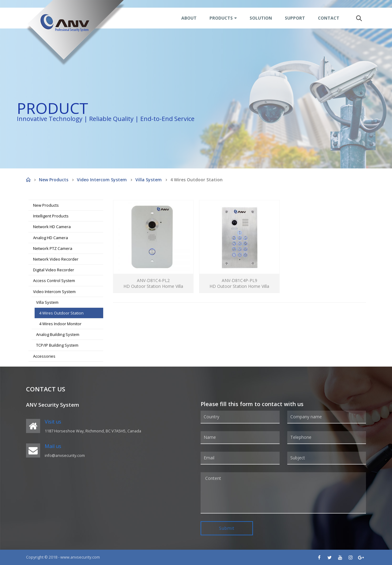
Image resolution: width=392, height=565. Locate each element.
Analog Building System (58, 334)
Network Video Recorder (56, 259)
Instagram (350, 557)
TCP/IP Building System (57, 345)
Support (295, 18)
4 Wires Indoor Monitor (60, 324)
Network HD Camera (52, 227)
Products (221, 18)
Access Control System (54, 281)
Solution (261, 18)
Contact (329, 18)
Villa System (47, 302)
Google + (361, 557)
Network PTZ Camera (53, 248)
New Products (46, 205)
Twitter (330, 557)
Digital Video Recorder (54, 270)
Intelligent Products (51, 216)
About (189, 18)
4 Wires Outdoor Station (61, 313)
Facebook (319, 557)
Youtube (340, 557)
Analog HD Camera (51, 238)
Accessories (44, 356)
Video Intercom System (54, 292)
